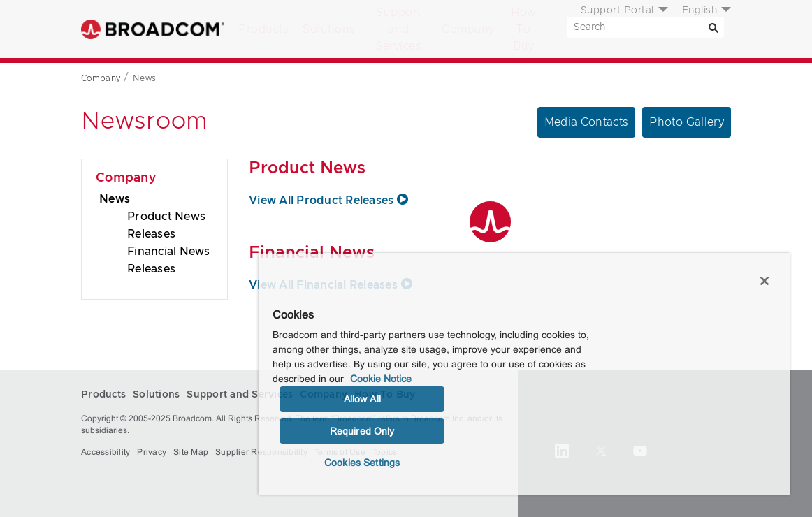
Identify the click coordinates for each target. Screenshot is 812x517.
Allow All (362, 399)
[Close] (764, 281)
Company (468, 29)
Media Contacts (587, 122)
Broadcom (153, 29)
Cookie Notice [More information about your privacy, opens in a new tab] (381, 379)
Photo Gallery (687, 122)
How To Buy (524, 29)
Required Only (362, 431)
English (700, 10)
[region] (524, 374)
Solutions (329, 29)
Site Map (191, 452)
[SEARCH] (645, 27)
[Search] (713, 27)
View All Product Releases (331, 201)
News (115, 199)
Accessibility (106, 452)
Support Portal (617, 10)
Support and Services (398, 29)
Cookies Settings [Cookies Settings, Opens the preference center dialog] (362, 463)
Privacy (152, 452)
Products (263, 29)
